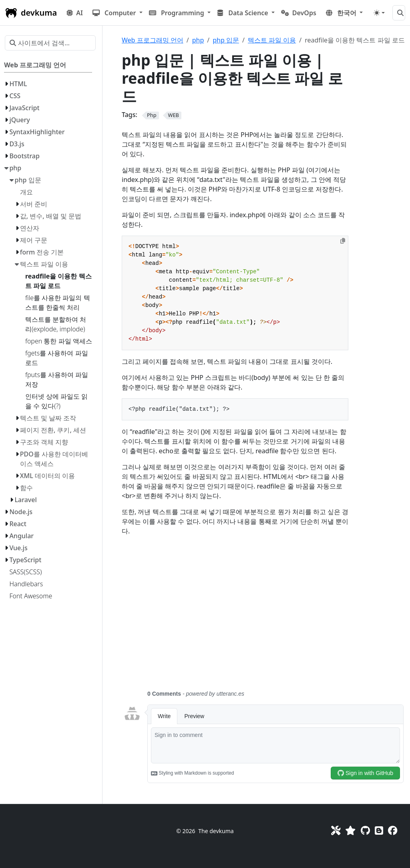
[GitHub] (365, 830)
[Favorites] (350, 830)
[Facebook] (393, 830)
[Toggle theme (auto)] (379, 13)
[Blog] (379, 830)
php (198, 40)
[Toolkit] (336, 830)
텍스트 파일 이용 (272, 40)
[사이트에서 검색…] (399, 13)
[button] (118, 13)
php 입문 (226, 40)
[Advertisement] (263, 618)
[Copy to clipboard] (343, 241)
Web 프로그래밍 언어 (153, 40)
